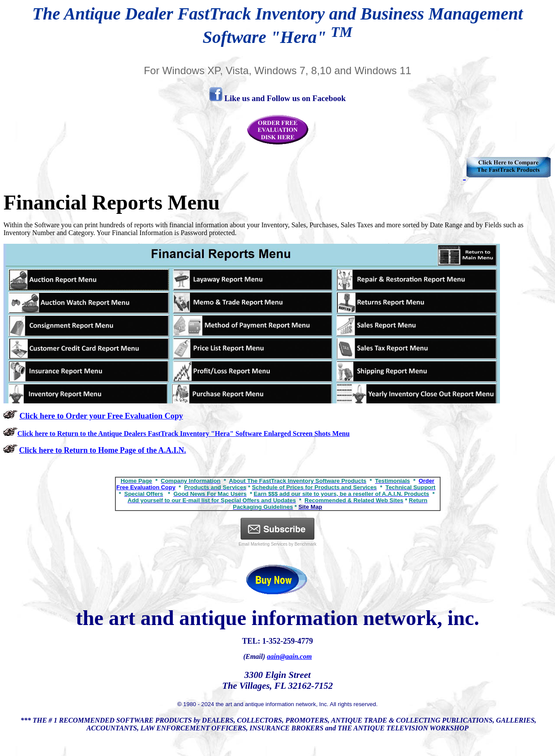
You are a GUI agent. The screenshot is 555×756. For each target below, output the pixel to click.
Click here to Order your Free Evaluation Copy (101, 416)
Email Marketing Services (263, 544)
